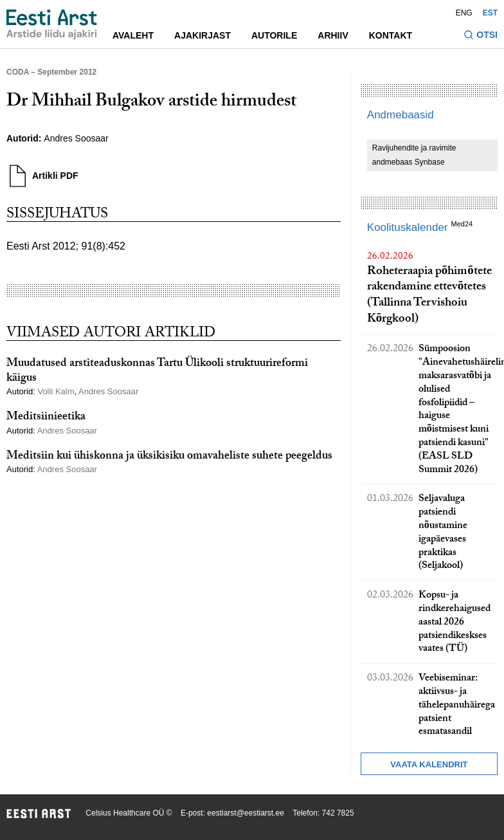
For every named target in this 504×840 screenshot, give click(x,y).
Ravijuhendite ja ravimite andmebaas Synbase (414, 155)
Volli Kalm (56, 391)
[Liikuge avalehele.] (52, 24)
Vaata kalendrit (429, 764)
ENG (464, 13)
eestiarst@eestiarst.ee (246, 813)
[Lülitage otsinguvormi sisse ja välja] (481, 36)
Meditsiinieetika (46, 418)
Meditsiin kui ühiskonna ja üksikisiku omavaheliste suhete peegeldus (169, 457)
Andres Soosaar (76, 138)
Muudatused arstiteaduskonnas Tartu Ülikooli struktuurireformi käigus (157, 372)
